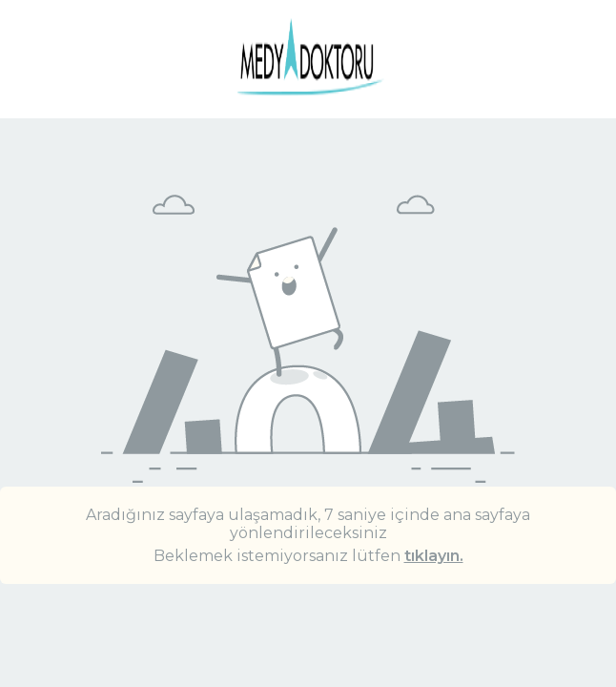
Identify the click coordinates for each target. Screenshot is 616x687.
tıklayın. (434, 556)
